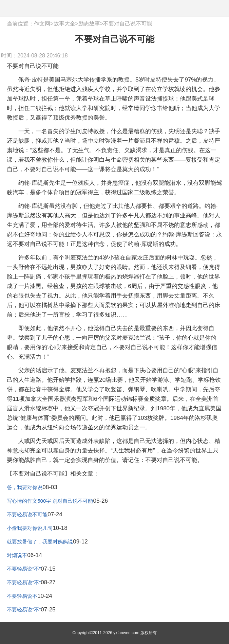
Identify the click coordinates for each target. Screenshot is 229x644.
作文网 (42, 24)
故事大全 (64, 24)
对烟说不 (17, 555)
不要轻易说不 (22, 596)
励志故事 (89, 24)
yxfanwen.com (126, 633)
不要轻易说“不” (24, 569)
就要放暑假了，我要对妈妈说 (40, 542)
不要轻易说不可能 (27, 514)
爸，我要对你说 (25, 487)
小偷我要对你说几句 (30, 528)
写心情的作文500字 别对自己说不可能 (50, 501)
